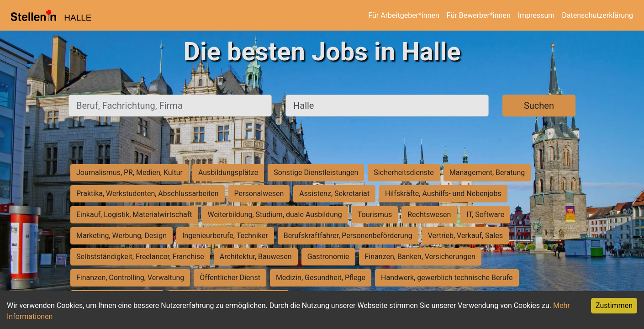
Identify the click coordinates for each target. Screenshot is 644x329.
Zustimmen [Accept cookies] (614, 305)
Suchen (539, 106)
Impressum (536, 15)
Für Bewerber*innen (479, 15)
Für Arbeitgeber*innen (404, 15)
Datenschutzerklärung (597, 15)
